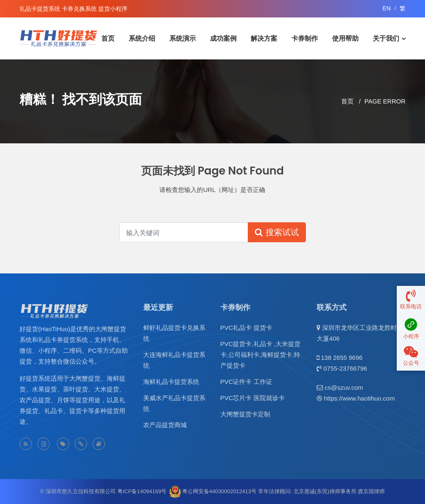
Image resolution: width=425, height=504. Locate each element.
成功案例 (223, 38)
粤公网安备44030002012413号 (219, 491)
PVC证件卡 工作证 (246, 382)
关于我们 (386, 38)
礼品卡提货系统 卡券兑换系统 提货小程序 (73, 9)
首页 (108, 38)
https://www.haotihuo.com (359, 398)
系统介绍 (142, 38)
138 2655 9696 (342, 358)
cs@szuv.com (344, 387)
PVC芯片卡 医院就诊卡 (253, 398)
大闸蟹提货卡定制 (245, 414)
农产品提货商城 (165, 425)
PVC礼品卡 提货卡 (246, 328)
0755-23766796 (345, 368)
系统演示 (183, 38)
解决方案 (264, 38)
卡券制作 (305, 38)
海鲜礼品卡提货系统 (171, 382)
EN (387, 8)
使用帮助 (345, 38)
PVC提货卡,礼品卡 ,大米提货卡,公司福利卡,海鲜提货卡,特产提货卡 (260, 355)
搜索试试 (277, 232)
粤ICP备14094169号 (142, 491)
